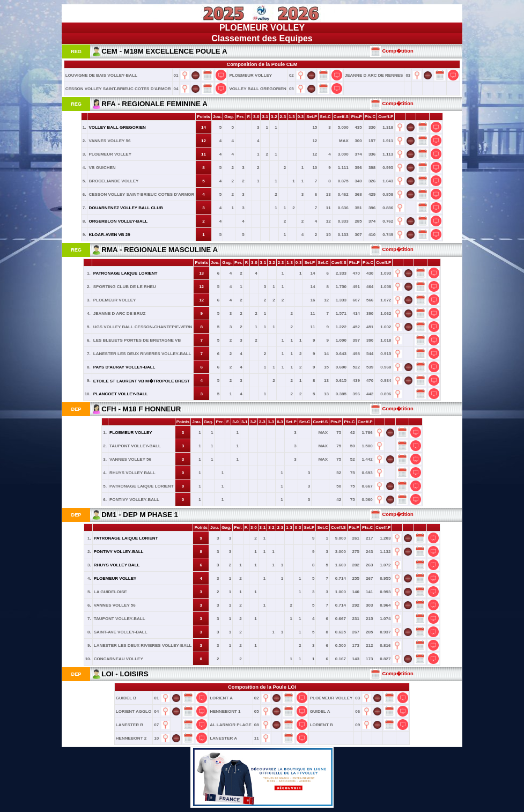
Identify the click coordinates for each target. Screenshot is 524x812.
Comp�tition (392, 51)
